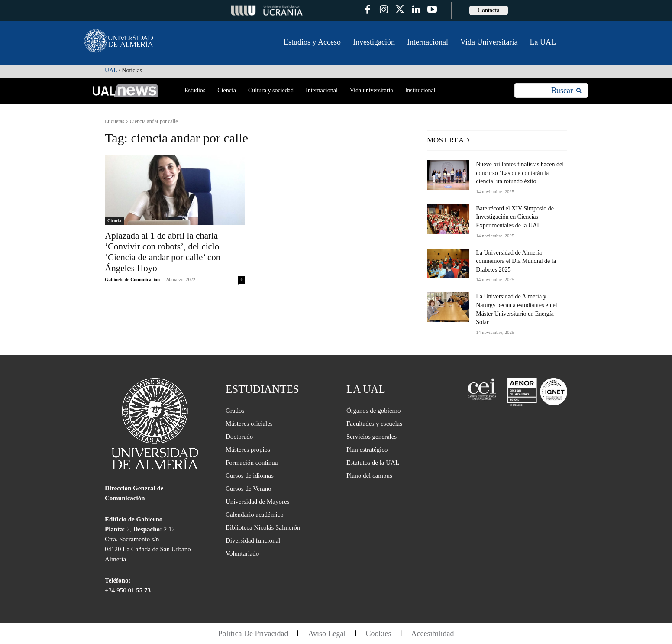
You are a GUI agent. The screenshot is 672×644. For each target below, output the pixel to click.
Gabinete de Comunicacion (132, 279)
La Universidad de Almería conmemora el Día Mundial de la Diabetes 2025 (516, 261)
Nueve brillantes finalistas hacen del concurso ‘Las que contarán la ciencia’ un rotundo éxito (520, 173)
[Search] (566, 91)
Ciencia (114, 221)
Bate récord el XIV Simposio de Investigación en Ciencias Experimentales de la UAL (515, 217)
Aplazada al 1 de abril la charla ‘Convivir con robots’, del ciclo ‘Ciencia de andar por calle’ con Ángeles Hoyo (163, 252)
